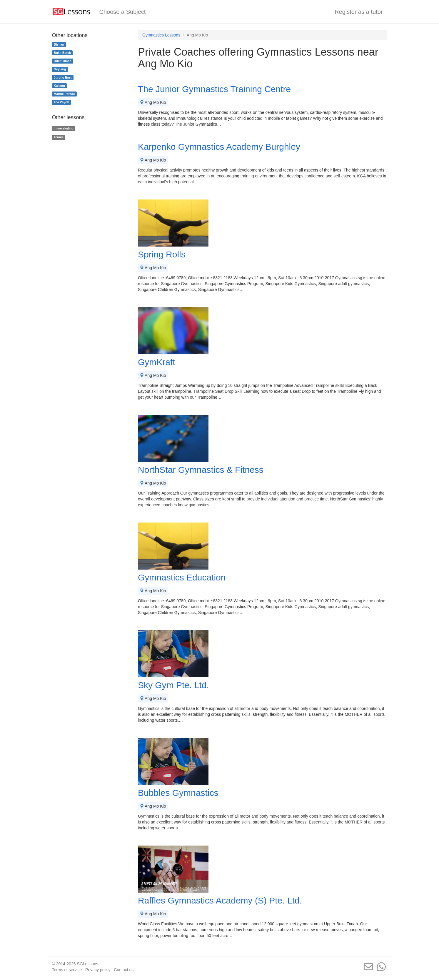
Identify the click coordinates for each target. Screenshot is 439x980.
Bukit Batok (62, 53)
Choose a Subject (123, 12)
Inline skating (64, 128)
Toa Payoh (61, 102)
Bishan (59, 44)
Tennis (59, 137)
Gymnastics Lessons (161, 35)
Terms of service (67, 970)
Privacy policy (98, 970)
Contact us (124, 970)
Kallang (59, 86)
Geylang (60, 69)
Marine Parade (64, 94)
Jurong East (63, 77)
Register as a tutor (359, 12)
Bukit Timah (63, 61)
